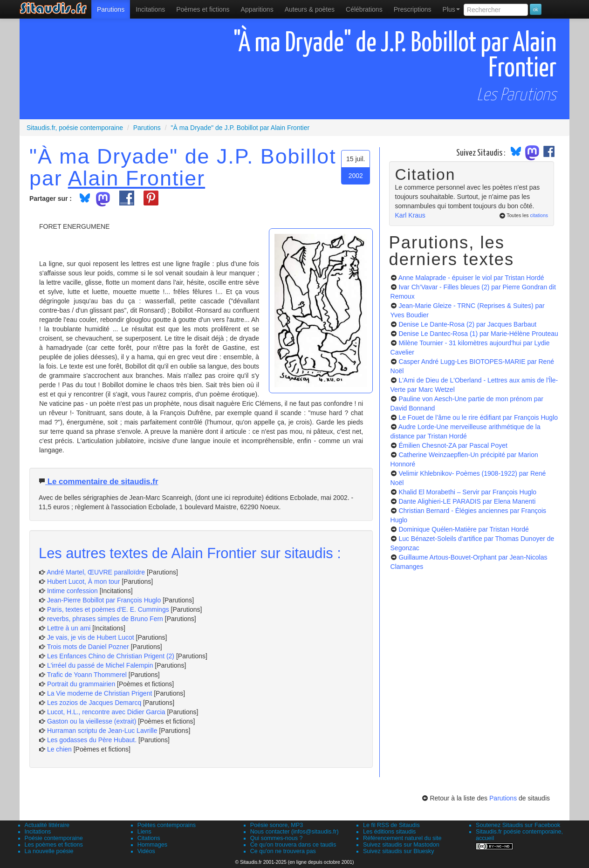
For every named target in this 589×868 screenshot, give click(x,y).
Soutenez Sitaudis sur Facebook (518, 825)
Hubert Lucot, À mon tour (83, 581)
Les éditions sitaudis (389, 832)
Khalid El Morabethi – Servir (467, 492)
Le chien (59, 749)
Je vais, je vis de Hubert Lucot (91, 637)
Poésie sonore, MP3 (277, 825)
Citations (149, 838)
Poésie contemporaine (54, 838)
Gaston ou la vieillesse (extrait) (92, 721)
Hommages (152, 845)
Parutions (111, 9)
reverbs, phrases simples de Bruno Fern (105, 619)
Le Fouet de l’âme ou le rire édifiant (478, 417)
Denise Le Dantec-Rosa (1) (478, 334)
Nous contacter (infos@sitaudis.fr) (294, 832)
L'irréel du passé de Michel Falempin (100, 665)
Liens (144, 832)
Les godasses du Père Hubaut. (92, 740)
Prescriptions (413, 9)
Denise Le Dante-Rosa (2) (467, 324)
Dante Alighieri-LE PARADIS (467, 501)
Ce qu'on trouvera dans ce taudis (293, 845)
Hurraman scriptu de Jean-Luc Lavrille (102, 731)
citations (539, 215)
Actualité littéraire (47, 825)
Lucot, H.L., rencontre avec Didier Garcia (106, 712)
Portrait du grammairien (81, 684)
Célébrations (364, 9)
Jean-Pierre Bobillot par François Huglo (104, 600)
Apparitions (257, 9)
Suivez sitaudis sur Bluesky (399, 851)
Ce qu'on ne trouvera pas (283, 851)
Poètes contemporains (167, 825)
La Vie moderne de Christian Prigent (99, 693)
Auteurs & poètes (310, 9)
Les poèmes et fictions (54, 845)
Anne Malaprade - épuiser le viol (471, 278)
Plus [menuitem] (451, 9)
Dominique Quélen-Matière (463, 529)
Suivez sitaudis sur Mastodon (401, 845)
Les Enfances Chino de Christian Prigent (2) (111, 656)
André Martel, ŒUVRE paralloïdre (96, 572)
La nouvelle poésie (49, 851)
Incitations (38, 832)
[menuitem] (111, 9)
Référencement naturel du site (402, 838)
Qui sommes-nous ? (277, 838)
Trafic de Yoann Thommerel (87, 675)
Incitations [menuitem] (150, 9)
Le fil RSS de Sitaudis (391, 825)
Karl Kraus (410, 215)
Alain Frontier (137, 178)
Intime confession (72, 591)
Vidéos (146, 851)
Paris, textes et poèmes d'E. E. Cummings (108, 609)
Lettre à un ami (69, 628)
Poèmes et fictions (203, 9)
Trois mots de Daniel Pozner (88, 647)
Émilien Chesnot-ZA (453, 445)
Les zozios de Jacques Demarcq (94, 703)
